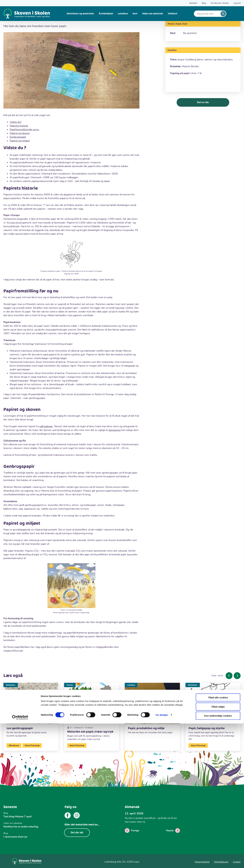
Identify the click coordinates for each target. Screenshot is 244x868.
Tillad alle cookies (218, 842)
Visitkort (173, 14)
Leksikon (123, 14)
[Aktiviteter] (31, 711)
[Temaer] (92, 713)
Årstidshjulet (106, 14)
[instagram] (77, 816)
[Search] (208, 14)
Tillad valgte (218, 851)
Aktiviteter (11, 685)
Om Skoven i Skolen (220, 3)
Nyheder (193, 3)
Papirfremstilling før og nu (24, 130)
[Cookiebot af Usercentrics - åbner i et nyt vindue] (20, 862)
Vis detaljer (162, 859)
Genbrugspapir (18, 137)
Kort (135, 14)
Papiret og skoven (20, 133)
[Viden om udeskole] (31, 823)
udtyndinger (46, 426)
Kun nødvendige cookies (218, 860)
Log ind (237, 3)
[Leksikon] (152, 710)
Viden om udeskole (153, 14)
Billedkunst (14, 745)
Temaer (70, 685)
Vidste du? (16, 122)
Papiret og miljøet (20, 141)
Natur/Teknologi (32, 745)
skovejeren (115, 430)
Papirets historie (19, 126)
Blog (204, 3)
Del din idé (77, 833)
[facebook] (68, 816)
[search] (223, 14)
